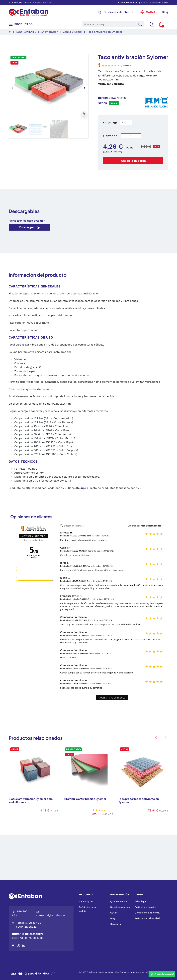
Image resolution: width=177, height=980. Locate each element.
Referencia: (107, 98)
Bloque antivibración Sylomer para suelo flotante (31, 801)
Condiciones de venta (147, 913)
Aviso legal (141, 901)
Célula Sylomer (73, 32)
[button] (161, 24)
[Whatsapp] (24, 945)
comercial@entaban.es (38, 2)
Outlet (114, 913)
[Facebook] (13, 945)
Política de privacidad (147, 918)
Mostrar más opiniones (112, 698)
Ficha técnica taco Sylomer (27, 221)
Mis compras (86, 901)
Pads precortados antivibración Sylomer (139, 801)
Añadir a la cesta (133, 161)
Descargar (30, 227)
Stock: (103, 103)
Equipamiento (26, 32)
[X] (19, 945)
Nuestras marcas (120, 907)
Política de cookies (145, 907)
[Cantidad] (131, 136)
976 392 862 (16, 2)
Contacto (116, 924)
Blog (113, 918)
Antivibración (50, 32)
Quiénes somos (119, 901)
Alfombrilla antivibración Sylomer (85, 799)
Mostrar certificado (34, 536)
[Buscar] (140, 24)
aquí (83, 488)
